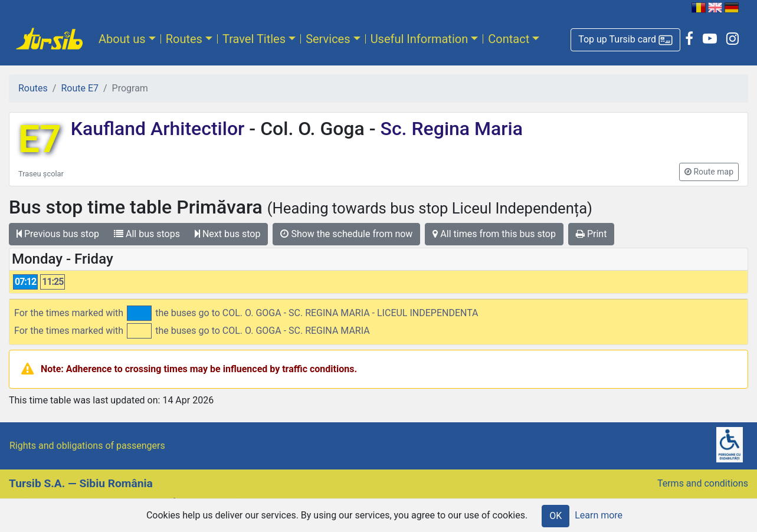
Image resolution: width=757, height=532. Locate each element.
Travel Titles (254, 39)
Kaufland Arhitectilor (160, 129)
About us (122, 39)
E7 (40, 139)
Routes (184, 39)
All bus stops (147, 234)
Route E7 (80, 88)
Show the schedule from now (346, 234)
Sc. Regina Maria (449, 129)
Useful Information (420, 39)
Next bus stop (228, 234)
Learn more (599, 515)
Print (591, 234)
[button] (625, 40)
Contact (509, 39)
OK (556, 516)
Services (328, 39)
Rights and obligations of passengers (87, 446)
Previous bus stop (58, 234)
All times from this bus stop (494, 234)
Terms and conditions (703, 483)
